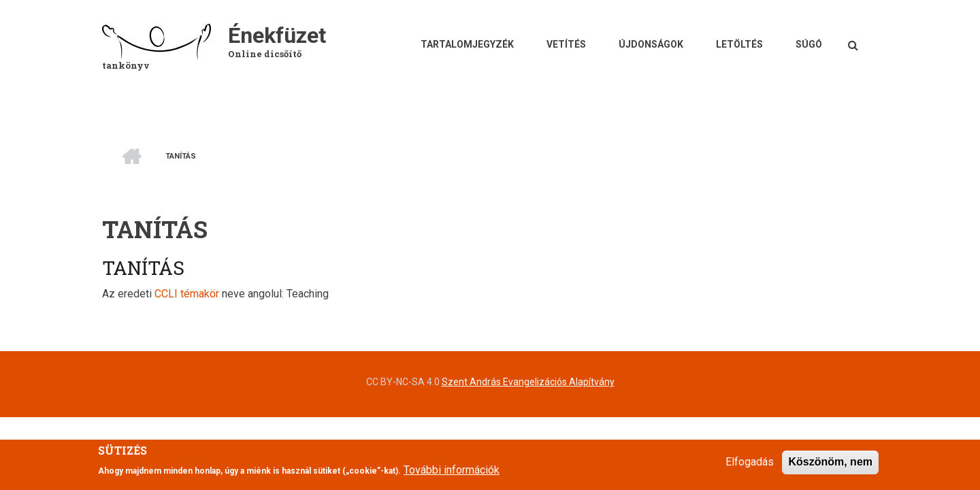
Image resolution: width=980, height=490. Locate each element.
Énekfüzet (277, 35)
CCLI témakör (187, 294)
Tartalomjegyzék (467, 44)
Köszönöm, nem (830, 467)
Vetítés (566, 44)
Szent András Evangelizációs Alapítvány (528, 382)
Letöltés (739, 44)
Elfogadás (750, 467)
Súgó (809, 44)
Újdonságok (651, 44)
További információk (452, 475)
